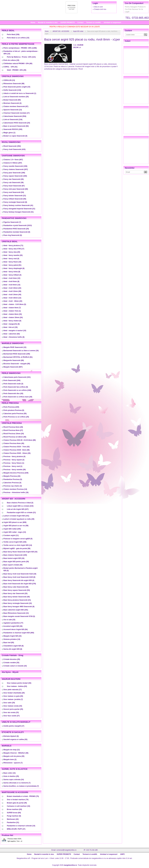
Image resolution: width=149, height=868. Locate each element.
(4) (13, 103)
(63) (13, 394)
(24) (17, 123)
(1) (20, 93)
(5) (15, 304)
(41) (11, 67)
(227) (18, 509)
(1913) (18, 225)
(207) (16, 169)
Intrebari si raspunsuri (112, 22)
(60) (12, 100)
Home (33, 22)
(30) (16, 562)
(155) (12, 529)
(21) (15, 196)
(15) (18, 38)
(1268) (20, 48)
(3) (13, 384)
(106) (15, 166)
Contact (80, 22)
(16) (12, 262)
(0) (15, 136)
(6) (13, 235)
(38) (12, 291)
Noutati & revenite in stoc (48, 22)
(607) (13, 367)
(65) (9, 643)
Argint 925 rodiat (78, 31)
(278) (20, 584)
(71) (13, 245)
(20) (16, 97)
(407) (13, 160)
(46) (17, 450)
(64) (14, 813)
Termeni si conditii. (94, 22)
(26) (14, 179)
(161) (17, 377)
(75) (23, 796)
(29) (18, 397)
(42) (13, 819)
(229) (16, 473)
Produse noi (8, 835)
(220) (11, 407)
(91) (18, 357)
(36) (16, 753)
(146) (15, 542)
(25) (16, 417)
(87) (16, 106)
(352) (12, 146)
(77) (13, 623)
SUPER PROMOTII (68, 22)
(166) (14, 173)
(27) (13, 430)
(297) (13, 163)
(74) (18, 800)
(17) (17, 113)
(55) (15, 199)
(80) (18, 64)
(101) (16, 516)
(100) (13, 129)
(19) (11, 60)
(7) (12, 222)
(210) (20, 506)
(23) (9, 620)
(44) (12, 295)
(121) (21, 57)
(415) (15, 149)
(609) (15, 522)
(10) (15, 331)
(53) (17, 590)
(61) (13, 265)
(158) (13, 34)
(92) (16, 126)
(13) (9, 80)
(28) (13, 427)
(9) (14, 337)
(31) (13, 822)
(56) (17, 548)
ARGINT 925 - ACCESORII (61, 31)
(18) (16, 492)
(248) (17, 390)
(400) (19, 633)
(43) (17, 447)
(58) (16, 526)
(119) (12, 90)
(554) (15, 116)
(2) (14, 460)
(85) (17, 364)
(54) (14, 192)
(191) (16, 610)
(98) (14, 84)
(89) (20, 440)
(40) (15, 437)
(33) (21, 552)
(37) (16, 829)
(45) (17, 70)
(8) (15, 202)
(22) (12, 288)
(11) (11, 535)
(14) (15, 489)
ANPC (122, 854)
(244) (12, 380)
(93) (14, 809)
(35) (11, 663)
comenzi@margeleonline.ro (66, 850)
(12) (12, 278)
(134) (13, 120)
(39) (14, 183)
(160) (15, 176)
